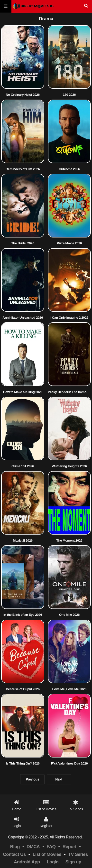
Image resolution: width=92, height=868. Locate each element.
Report (69, 847)
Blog (15, 847)
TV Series (78, 854)
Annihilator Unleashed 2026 (23, 318)
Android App (27, 862)
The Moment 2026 (69, 541)
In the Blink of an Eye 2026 (23, 615)
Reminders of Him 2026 (23, 169)
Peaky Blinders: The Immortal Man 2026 (69, 392)
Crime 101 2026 (23, 466)
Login (53, 862)
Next (59, 779)
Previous (32, 779)
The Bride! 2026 (23, 243)
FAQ (51, 847)
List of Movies (47, 854)
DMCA (33, 847)
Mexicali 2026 (23, 541)
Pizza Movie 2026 (69, 243)
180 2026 (69, 95)
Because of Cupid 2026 (23, 689)
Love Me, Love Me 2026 (69, 689)
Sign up (73, 862)
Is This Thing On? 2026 (23, 763)
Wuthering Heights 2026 (69, 466)
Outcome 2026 (69, 169)
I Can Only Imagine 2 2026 (69, 318)
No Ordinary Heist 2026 (23, 95)
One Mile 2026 (69, 615)
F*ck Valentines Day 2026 (69, 763)
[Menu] (6, 6)
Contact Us (14, 854)
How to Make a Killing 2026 (23, 392)
